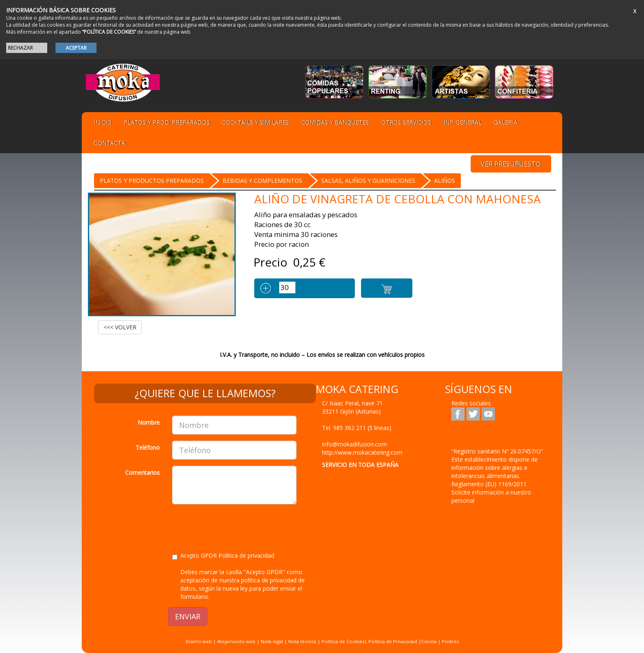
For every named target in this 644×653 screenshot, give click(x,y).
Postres (450, 641)
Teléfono (148, 447)
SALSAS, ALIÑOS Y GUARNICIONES (368, 180)
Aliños (445, 180)
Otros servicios (406, 122)
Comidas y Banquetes (335, 122)
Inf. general (463, 122)
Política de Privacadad (393, 641)
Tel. (357, 428)
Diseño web (199, 641)
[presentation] (235, 527)
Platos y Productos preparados (152, 180)
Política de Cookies (343, 641)
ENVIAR (188, 616)
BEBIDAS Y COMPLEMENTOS (262, 180)
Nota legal (272, 641)
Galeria (506, 122)
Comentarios (143, 473)
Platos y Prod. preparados (167, 122)
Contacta (110, 143)
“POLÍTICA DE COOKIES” (109, 32)
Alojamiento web (236, 641)
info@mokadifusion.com (354, 444)
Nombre (149, 422)
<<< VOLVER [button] (120, 327)
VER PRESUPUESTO (511, 164)
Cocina (430, 641)
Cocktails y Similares (256, 122)
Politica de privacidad (246, 555)
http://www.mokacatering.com (362, 452)
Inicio (103, 122)
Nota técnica (302, 641)
